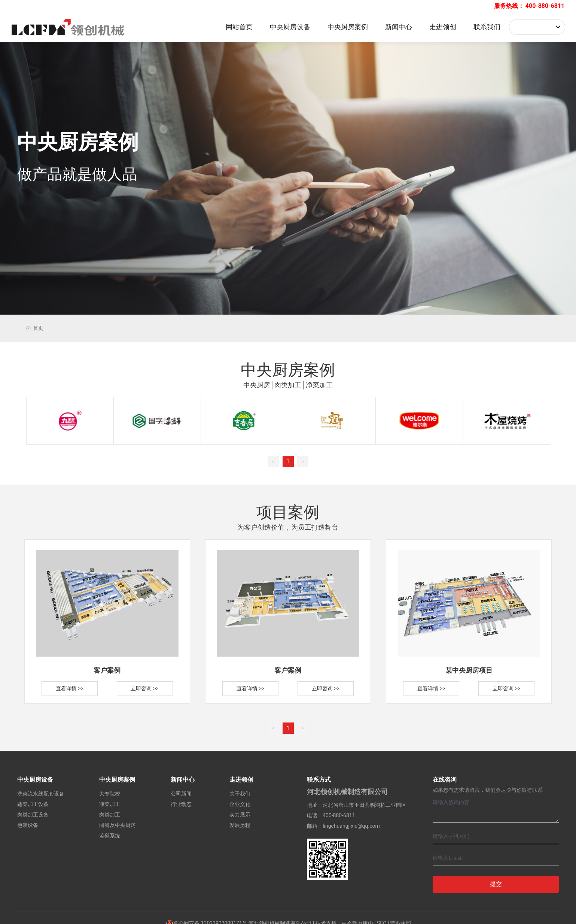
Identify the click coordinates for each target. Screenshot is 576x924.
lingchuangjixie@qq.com (351, 826)
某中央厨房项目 (469, 670)
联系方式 (319, 780)
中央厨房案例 (78, 142)
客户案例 (107, 670)
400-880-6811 (545, 6)
